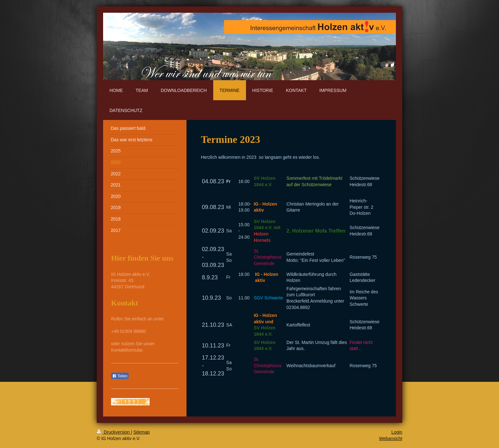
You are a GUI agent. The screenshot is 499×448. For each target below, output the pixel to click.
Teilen (120, 376)
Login (397, 432)
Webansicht (391, 438)
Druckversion (114, 432)
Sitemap (141, 432)
